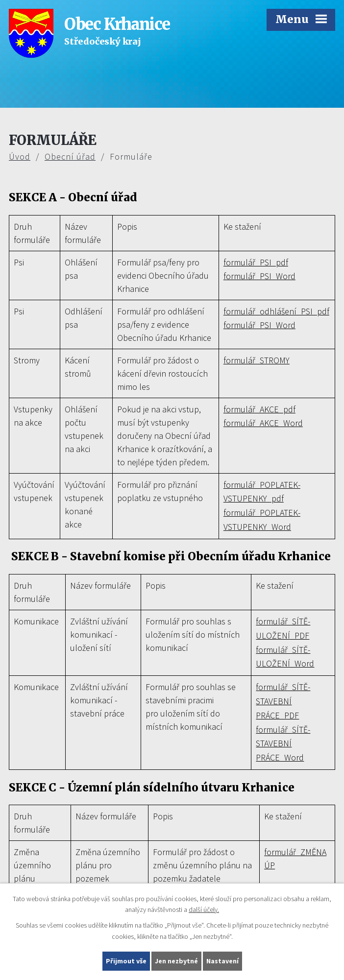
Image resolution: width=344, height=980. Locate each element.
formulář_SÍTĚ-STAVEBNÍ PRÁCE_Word (283, 744)
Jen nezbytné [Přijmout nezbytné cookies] (176, 961)
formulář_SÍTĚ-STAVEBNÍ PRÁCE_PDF (283, 701)
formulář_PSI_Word (259, 276)
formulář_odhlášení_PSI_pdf (276, 311)
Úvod (20, 156)
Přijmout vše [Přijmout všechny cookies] (126, 961)
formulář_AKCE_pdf (259, 409)
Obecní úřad (70, 156)
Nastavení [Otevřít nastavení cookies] (222, 961)
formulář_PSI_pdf (256, 262)
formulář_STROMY (257, 360)
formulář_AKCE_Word (263, 423)
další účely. (204, 910)
